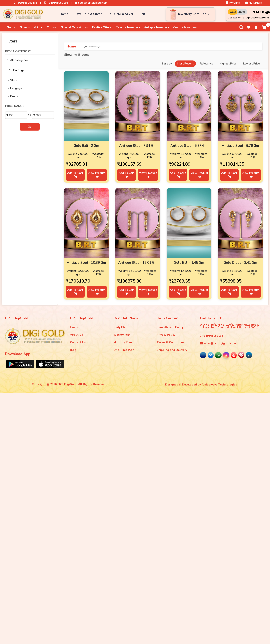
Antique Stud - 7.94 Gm (138, 146)
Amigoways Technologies (219, 385)
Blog (73, 350)
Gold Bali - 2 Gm (86, 146)
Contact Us (78, 342)
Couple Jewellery (185, 27)
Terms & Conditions (170, 342)
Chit (142, 14)
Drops (14, 96)
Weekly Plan (122, 335)
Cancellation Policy (170, 327)
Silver (25, 27)
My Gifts (233, 3)
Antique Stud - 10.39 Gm (86, 263)
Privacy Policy (166, 335)
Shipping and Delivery (172, 350)
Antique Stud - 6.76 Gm (240, 146)
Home (64, 14)
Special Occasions (74, 27)
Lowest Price (251, 64)
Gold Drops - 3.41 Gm (240, 263)
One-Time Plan (124, 350)
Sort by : (167, 64)
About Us (76, 335)
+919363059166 (26, 3)
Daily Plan (120, 327)
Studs (14, 80)
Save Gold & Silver (88, 14)
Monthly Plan (123, 342)
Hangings (16, 88)
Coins (52, 27)
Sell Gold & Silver (120, 14)
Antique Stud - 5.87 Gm (189, 146)
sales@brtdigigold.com (91, 3)
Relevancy (206, 64)
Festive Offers (102, 27)
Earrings (17, 70)
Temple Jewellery (128, 27)
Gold (11, 27)
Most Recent (185, 64)
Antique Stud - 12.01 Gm (138, 263)
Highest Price (228, 64)
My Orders (253, 3)
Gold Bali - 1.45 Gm (189, 263)
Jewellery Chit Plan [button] (193, 14)
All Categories (18, 60)
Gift (38, 27)
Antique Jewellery (156, 27)
